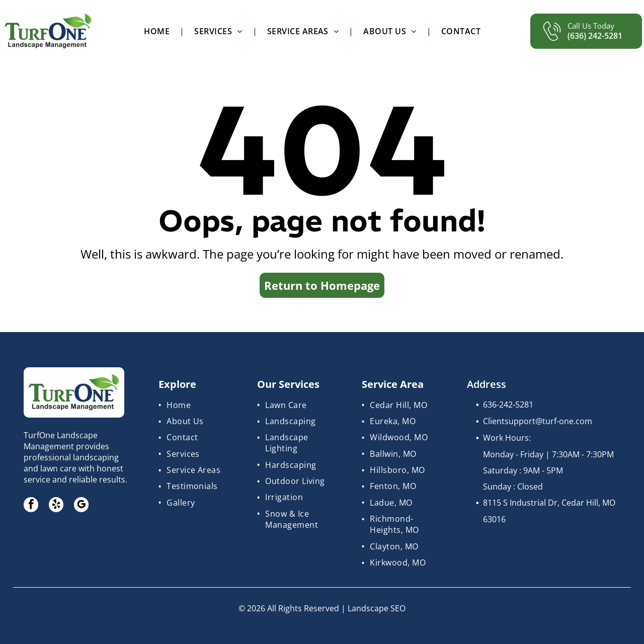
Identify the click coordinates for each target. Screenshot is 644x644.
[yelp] (57, 506)
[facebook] (31, 506)
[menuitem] (159, 31)
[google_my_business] (83, 506)
